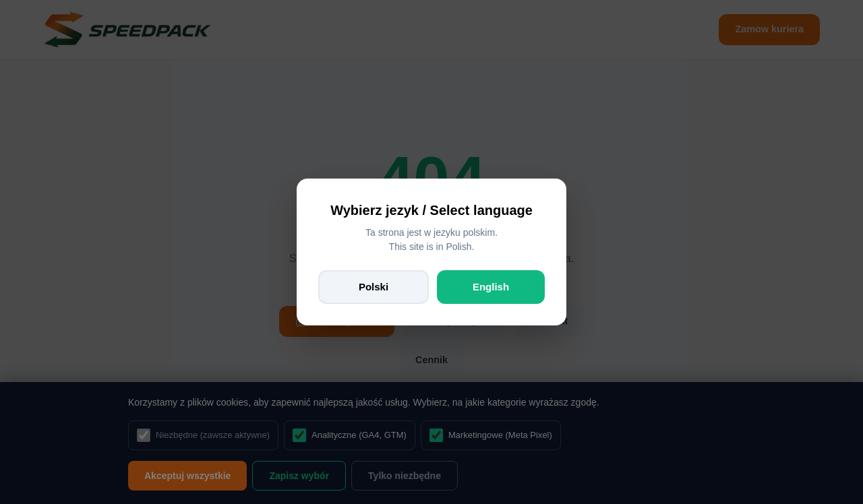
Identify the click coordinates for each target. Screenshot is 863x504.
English (491, 287)
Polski (374, 287)
